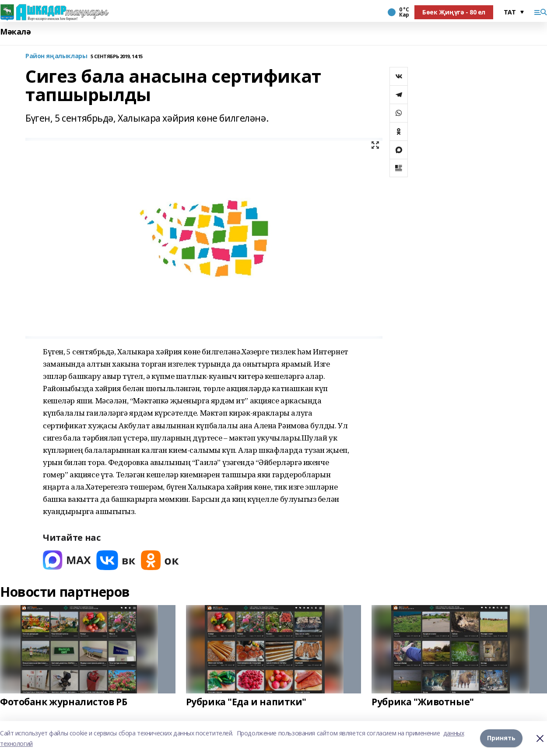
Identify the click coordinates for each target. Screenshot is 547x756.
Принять (501, 738)
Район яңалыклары (56, 56)
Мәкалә (15, 32)
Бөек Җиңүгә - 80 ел (454, 12)
